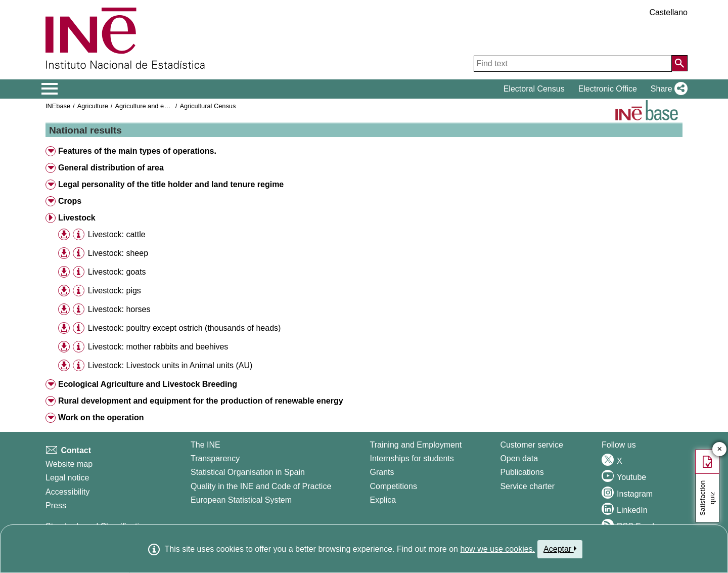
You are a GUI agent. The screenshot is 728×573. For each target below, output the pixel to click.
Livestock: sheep (118, 253)
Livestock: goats (117, 272)
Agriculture (93, 106)
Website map (69, 464)
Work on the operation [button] (101, 417)
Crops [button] (70, 201)
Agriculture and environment (155, 106)
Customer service (531, 445)
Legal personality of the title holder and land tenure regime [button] (171, 184)
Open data (519, 458)
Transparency (215, 458)
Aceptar (560, 549)
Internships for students (412, 458)
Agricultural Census (208, 106)
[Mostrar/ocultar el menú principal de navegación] (50, 89)
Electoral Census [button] (534, 89)
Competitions (394, 486)
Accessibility (67, 492)
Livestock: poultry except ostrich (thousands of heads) (185, 328)
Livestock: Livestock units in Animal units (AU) (170, 365)
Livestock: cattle (117, 234)
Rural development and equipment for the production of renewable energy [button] (201, 401)
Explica (383, 500)
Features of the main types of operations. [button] (137, 151)
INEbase (58, 106)
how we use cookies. (497, 549)
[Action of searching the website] (679, 63)
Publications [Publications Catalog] (522, 472)
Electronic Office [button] (608, 89)
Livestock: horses (119, 309)
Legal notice (67, 478)
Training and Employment (416, 445)
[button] (667, 89)
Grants (382, 472)
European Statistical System (241, 500)
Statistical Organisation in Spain (248, 472)
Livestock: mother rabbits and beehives (158, 347)
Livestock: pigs (115, 291)
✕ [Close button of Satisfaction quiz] (720, 449)
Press (56, 505)
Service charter (527, 486)
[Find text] (573, 64)
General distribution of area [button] (111, 168)
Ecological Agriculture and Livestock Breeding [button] (148, 384)
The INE (206, 445)
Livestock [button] (77, 218)
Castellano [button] (668, 12)
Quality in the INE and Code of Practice (261, 486)
